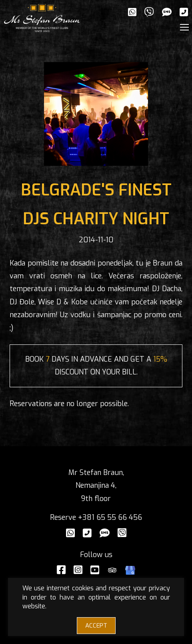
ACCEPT (96, 626)
